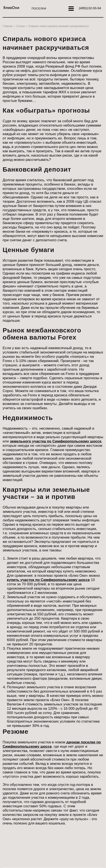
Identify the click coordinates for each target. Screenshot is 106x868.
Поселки (39, 8)
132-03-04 (90, 8)
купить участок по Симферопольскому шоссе (48, 580)
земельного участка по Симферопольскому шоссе (56, 441)
